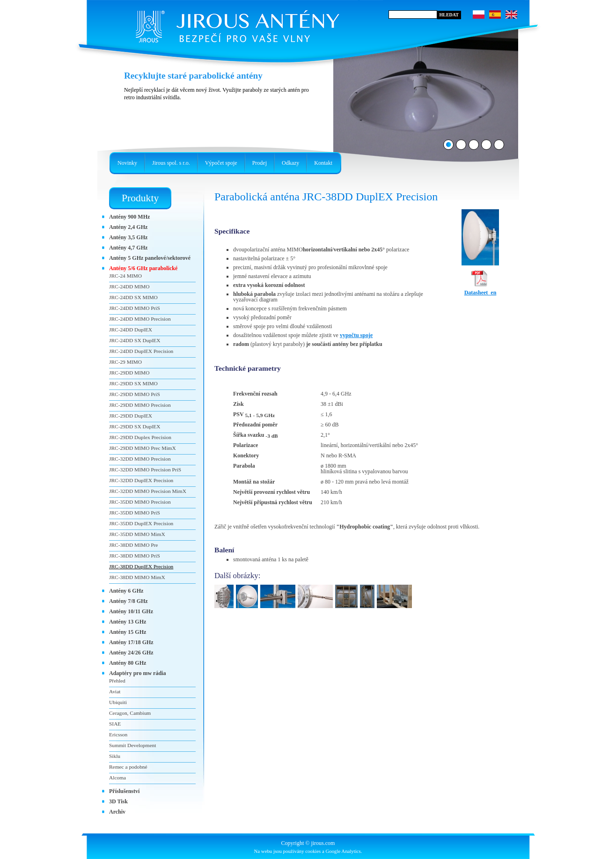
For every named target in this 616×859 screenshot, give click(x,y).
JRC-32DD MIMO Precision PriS (145, 470)
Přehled (117, 681)
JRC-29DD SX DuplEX (135, 426)
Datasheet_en (480, 290)
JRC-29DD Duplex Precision (140, 437)
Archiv (117, 812)
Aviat (115, 691)
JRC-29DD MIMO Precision (140, 405)
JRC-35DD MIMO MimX (137, 534)
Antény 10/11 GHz (131, 611)
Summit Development (132, 745)
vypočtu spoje (356, 335)
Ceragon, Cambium (130, 713)
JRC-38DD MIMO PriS (135, 556)
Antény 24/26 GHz (131, 653)
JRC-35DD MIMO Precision (140, 502)
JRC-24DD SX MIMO (133, 297)
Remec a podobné (128, 767)
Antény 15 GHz (128, 632)
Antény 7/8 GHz (128, 601)
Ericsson (118, 734)
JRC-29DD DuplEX (131, 416)
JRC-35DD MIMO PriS (135, 513)
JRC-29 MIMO (125, 362)
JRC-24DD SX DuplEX (135, 340)
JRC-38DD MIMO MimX (137, 577)
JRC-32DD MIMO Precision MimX (148, 491)
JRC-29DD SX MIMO (133, 383)
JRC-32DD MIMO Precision (140, 459)
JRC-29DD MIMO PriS (135, 394)
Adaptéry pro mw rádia (137, 673)
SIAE (115, 724)
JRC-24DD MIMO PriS (135, 308)
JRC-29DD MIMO (129, 373)
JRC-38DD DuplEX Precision (141, 566)
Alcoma (117, 778)
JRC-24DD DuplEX (131, 330)
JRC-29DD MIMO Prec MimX (143, 448)
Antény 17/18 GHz (131, 642)
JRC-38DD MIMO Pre (133, 545)
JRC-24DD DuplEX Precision (141, 351)
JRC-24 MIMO (125, 276)
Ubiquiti (118, 702)
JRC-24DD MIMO (129, 286)
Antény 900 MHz (129, 217)
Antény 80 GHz (128, 663)
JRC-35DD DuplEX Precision (141, 523)
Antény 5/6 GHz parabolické (143, 268)
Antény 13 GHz (128, 622)
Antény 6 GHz (126, 591)
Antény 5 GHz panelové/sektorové (150, 258)
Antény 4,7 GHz (128, 248)
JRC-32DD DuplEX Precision (141, 480)
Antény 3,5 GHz (128, 237)
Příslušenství (124, 791)
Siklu (115, 756)
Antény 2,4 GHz (128, 227)
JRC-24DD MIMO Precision (140, 319)
